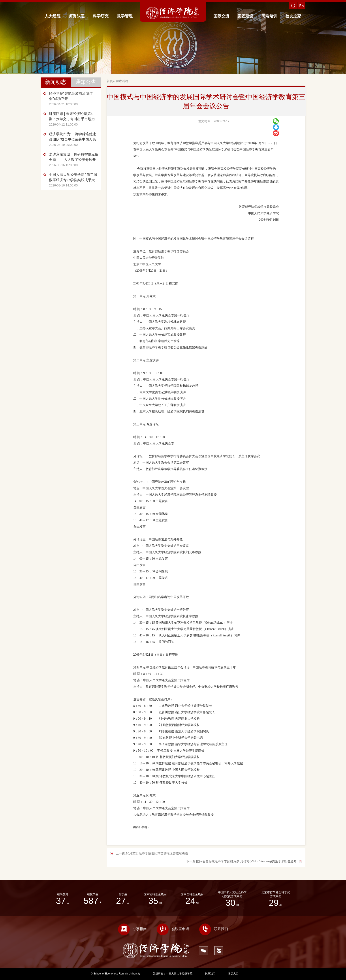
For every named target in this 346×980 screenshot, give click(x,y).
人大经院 (53, 16)
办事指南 (132, 929)
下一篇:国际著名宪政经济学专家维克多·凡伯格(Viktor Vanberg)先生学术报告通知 (241, 861)
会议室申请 (173, 929)
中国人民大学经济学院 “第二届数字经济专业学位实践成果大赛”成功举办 (73, 178)
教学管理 (125, 16)
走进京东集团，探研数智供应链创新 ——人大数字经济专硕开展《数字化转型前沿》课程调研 (74, 157)
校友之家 (293, 16)
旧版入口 (233, 974)
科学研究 (101, 16)
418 (253, 974)
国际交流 (221, 16)
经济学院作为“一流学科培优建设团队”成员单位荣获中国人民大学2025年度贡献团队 (72, 137)
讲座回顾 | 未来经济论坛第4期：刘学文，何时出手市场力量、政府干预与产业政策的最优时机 (74, 117)
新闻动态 (56, 82)
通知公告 (86, 82)
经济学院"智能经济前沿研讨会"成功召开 (71, 96)
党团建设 (245, 16)
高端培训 (269, 16)
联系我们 (214, 929)
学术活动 (122, 81)
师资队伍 (77, 16)
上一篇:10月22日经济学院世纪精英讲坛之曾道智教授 (152, 853)
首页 (110, 81)
